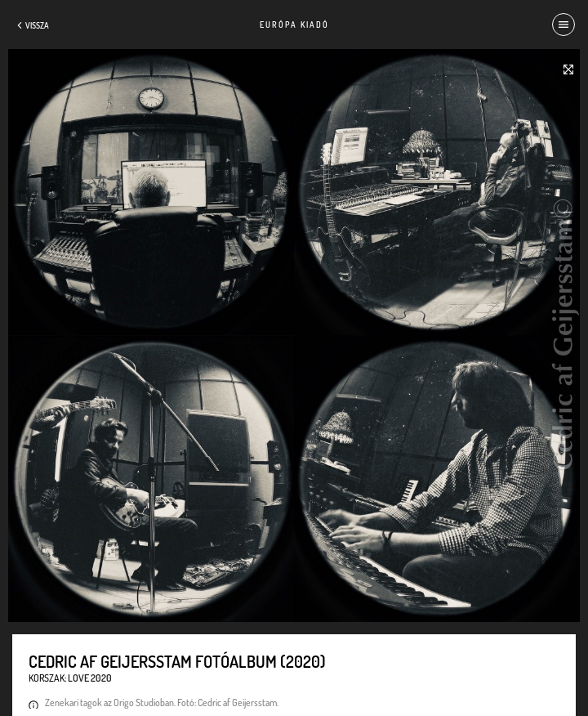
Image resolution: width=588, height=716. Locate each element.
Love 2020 (90, 678)
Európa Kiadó (294, 25)
